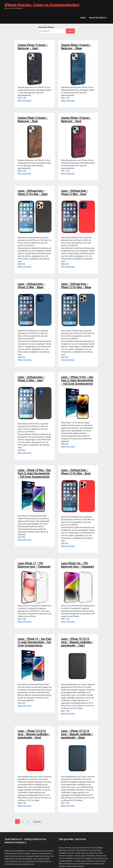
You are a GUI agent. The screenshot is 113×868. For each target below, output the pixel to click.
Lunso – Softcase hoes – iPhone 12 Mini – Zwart (31, 379)
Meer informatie (24, 101)
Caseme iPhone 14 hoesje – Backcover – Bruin (33, 120)
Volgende (37, 821)
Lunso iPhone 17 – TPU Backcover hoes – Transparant (34, 565)
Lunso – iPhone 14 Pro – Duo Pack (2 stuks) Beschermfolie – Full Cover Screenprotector (77, 380)
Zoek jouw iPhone (46, 27)
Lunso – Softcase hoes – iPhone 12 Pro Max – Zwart (33, 192)
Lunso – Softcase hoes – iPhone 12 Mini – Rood (75, 192)
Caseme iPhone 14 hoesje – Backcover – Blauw (76, 47)
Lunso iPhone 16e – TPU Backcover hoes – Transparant (77, 565)
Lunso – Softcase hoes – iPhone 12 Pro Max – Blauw (76, 286)
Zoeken (70, 31)
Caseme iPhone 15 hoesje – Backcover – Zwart (33, 47)
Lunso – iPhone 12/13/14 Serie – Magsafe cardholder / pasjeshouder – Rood (34, 734)
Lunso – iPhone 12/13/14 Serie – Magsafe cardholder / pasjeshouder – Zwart (77, 642)
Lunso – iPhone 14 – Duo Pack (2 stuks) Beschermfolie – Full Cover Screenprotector (34, 642)
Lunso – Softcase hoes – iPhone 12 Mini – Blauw (31, 286)
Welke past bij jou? (98, 18)
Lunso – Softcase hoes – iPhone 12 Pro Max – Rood (76, 472)
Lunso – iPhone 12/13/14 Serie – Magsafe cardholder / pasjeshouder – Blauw (77, 734)
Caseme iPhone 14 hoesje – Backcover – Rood (76, 120)
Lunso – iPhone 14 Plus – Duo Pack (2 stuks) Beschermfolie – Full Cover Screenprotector (34, 473)
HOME (83, 18)
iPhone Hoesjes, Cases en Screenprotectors (42, 5)
